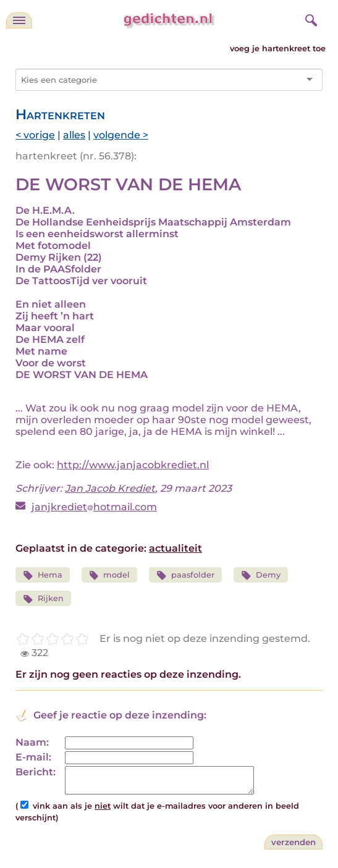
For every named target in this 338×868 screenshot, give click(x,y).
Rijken (43, 599)
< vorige (35, 135)
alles (74, 135)
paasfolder (185, 575)
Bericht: (36, 772)
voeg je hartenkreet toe (278, 48)
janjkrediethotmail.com (94, 507)
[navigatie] (19, 20)
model (110, 575)
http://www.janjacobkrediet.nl (133, 465)
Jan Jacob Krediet (110, 488)
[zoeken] (310, 19)
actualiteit (175, 548)
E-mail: (33, 757)
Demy (261, 575)
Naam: (32, 742)
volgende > (121, 135)
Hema (43, 575)
